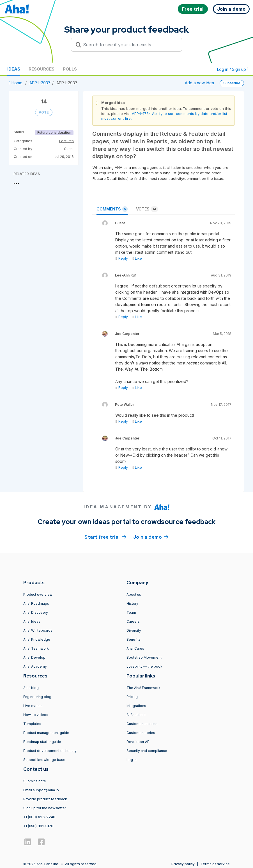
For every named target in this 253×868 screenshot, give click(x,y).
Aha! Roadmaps (36, 603)
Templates (32, 724)
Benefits (134, 639)
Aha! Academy (35, 666)
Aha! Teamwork (36, 648)
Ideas (14, 69)
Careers (133, 621)
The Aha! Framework (143, 688)
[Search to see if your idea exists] (129, 45)
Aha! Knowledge (37, 639)
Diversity (134, 630)
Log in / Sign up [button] (233, 69)
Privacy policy (183, 864)
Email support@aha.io (41, 790)
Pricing (132, 697)
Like (137, 258)
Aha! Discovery (36, 612)
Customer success (142, 724)
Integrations (136, 706)
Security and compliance (147, 751)
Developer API (138, 742)
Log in (132, 760)
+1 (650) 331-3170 (38, 826)
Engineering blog (37, 697)
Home (16, 83)
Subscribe (232, 83)
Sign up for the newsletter (45, 808)
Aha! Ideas (32, 621)
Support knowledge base (44, 760)
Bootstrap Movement (144, 657)
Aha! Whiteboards (38, 630)
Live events (33, 706)
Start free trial (105, 537)
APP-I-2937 (40, 83)
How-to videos (36, 715)
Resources (42, 69)
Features (66, 141)
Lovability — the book (144, 666)
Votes (147, 209)
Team (131, 612)
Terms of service (215, 864)
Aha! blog (31, 688)
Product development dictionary (50, 751)
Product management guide (46, 733)
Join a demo (151, 537)
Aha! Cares (135, 648)
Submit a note (35, 781)
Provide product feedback (45, 799)
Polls (70, 69)
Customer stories (141, 733)
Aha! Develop (34, 657)
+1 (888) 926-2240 (39, 817)
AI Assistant (136, 715)
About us (134, 594)
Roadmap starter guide (42, 742)
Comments (112, 209)
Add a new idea (199, 83)
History (132, 603)
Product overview (38, 594)
